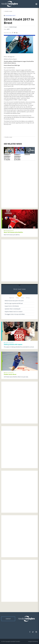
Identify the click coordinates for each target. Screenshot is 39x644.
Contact (8, 619)
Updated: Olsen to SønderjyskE (13, 309)
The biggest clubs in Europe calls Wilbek (15, 314)
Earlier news (8, 11)
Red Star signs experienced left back (14, 303)
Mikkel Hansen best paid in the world (14, 301)
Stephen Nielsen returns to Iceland (13, 312)
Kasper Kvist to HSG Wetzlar (12, 306)
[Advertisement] (19, 182)
